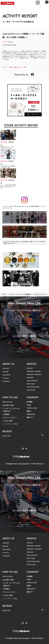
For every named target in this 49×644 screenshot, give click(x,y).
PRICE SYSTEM (8, 402)
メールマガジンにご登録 (25, 324)
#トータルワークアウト (15, 242)
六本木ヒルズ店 (32, 407)
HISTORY (5, 372)
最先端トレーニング (18, 67)
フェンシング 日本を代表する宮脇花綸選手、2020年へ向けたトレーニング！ (8, 187)
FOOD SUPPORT (32, 380)
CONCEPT (6, 368)
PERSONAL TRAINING (34, 374)
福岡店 (29, 411)
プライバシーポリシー (10, 417)
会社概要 (30, 401)
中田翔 (11, 67)
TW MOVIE (6, 381)
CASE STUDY (31, 390)
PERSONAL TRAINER (34, 371)
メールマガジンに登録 (10, 423)
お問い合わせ (31, 414)
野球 (25, 67)
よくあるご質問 (25, 343)
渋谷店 (29, 404)
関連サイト (30, 417)
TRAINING (30, 377)
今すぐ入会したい (25, 317)
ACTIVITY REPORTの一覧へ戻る (9, 45)
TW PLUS (6, 378)
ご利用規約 (6, 414)
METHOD (30, 368)
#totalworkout (25, 242)
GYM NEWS (6, 375)
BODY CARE (31, 384)
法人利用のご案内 (8, 405)
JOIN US (6, 435)
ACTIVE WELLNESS (33, 387)
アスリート (5, 67)
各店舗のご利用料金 (25, 350)
